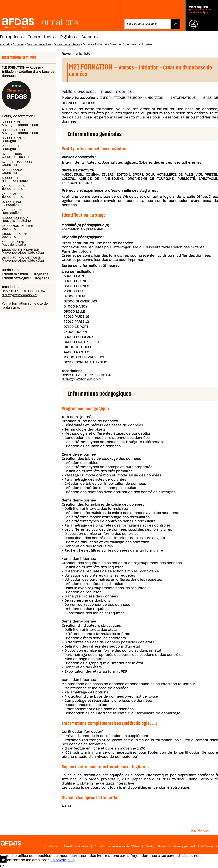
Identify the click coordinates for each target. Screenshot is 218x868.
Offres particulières (67, 44)
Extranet (18, 44)
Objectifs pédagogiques (82, 237)
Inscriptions (72, 371)
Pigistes (68, 37)
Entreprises (11, 37)
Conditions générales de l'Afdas (117, 846)
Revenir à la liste (76, 54)
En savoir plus (62, 860)
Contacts (51, 846)
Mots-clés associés (78, 98)
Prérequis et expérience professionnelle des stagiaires (109, 191)
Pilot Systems (207, 846)
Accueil (5, 44)
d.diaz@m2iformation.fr (19, 295)
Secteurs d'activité (78, 170)
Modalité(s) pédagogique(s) (85, 225)
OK (2, 866)
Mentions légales (76, 846)
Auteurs (89, 37)
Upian (162, 846)
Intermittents (41, 37)
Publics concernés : (79, 157)
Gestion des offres (39, 44)
